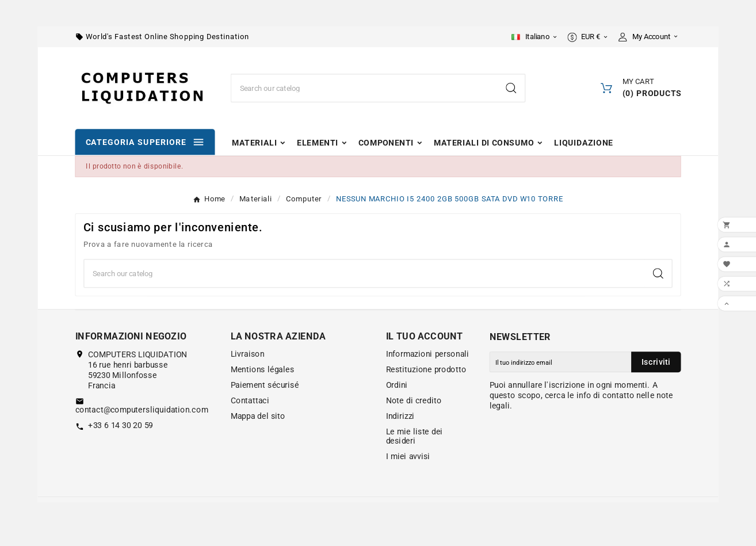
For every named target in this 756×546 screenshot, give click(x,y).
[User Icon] (650, 37)
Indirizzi (400, 416)
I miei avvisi (408, 457)
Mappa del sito (258, 416)
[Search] (511, 88)
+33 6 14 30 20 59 (121, 426)
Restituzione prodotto (426, 369)
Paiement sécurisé (265, 385)
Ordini (397, 385)
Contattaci (250, 400)
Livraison (248, 354)
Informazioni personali (428, 354)
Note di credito (414, 400)
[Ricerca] (364, 88)
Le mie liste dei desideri (415, 436)
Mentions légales (263, 369)
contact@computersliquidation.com (142, 410)
